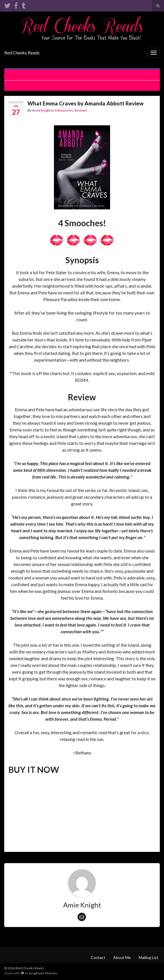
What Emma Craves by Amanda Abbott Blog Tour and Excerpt (79, 86)
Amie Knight (41, 110)
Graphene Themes (43, 973)
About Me (122, 957)
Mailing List (149, 957)
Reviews (81, 110)
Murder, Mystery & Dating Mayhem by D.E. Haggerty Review (85, 75)
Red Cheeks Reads (22, 53)
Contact (98, 957)
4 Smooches (64, 110)
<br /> (25, 812)
